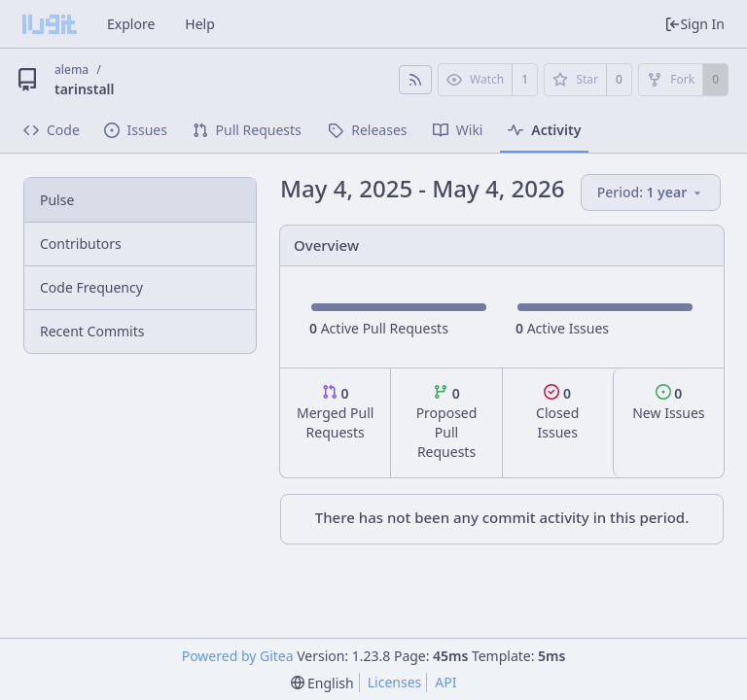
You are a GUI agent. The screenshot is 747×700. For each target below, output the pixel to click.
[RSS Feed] (415, 80)
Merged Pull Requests (335, 413)
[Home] (50, 24)
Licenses (395, 682)
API (445, 682)
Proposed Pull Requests (447, 422)
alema (71, 70)
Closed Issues (557, 413)
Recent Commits (92, 331)
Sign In (694, 24)
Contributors (81, 244)
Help (200, 24)
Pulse (57, 200)
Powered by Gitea (238, 656)
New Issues (668, 403)
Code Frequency (91, 287)
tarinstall (85, 89)
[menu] (652, 193)
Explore (131, 24)
